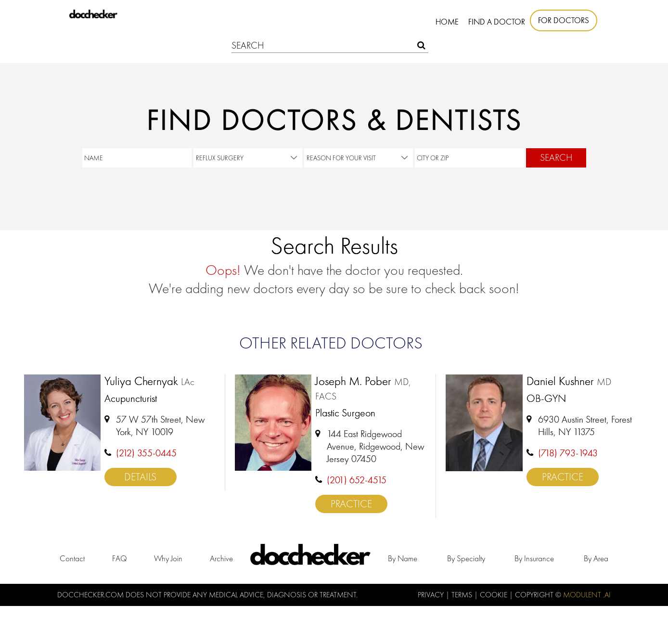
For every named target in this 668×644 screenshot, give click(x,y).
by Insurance (534, 558)
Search (556, 158)
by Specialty (466, 558)
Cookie (495, 595)
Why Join (168, 558)
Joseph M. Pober (363, 388)
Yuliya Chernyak (149, 382)
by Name (403, 558)
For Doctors (564, 20)
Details (140, 477)
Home (447, 22)
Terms (463, 595)
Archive (221, 558)
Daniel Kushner (569, 382)
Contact (72, 558)
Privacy (432, 595)
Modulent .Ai (587, 595)
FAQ (120, 558)
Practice (351, 504)
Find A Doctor (497, 22)
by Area (596, 558)
